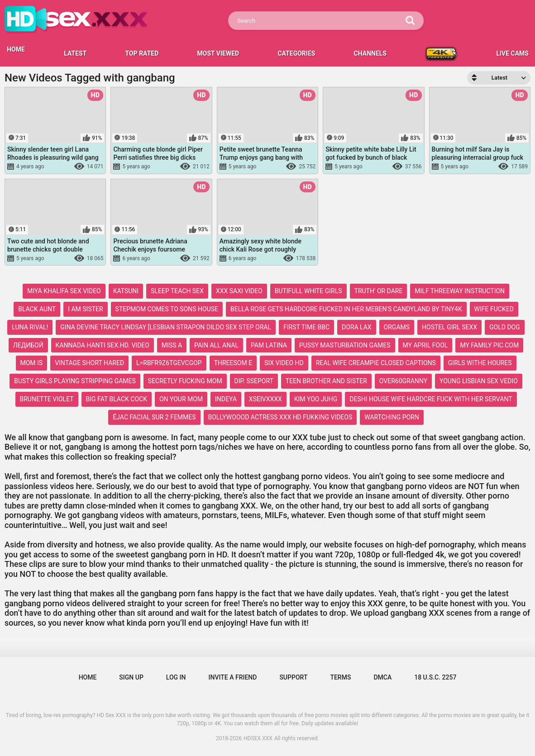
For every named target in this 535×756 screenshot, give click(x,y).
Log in (176, 677)
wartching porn (392, 417)
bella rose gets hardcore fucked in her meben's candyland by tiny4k (346, 309)
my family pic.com (489, 345)
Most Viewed (218, 53)
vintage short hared (89, 363)
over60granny (403, 381)
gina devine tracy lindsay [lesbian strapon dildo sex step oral (166, 327)
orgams (397, 327)
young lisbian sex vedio (479, 381)
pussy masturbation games (345, 345)
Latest (75, 53)
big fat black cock (117, 399)
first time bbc (306, 327)
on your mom (181, 399)
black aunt (37, 309)
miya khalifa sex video (64, 291)
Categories (296, 53)
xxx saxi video (239, 291)
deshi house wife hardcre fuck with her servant (431, 399)
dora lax (357, 327)
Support (293, 677)
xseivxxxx (265, 399)
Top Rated (142, 53)
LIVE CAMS (512, 53)
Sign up (131, 677)
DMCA (382, 677)
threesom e (233, 363)
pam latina (269, 345)
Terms (340, 677)
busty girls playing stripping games (75, 381)
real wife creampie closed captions (376, 363)
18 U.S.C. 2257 (435, 677)
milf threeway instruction (460, 291)
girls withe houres (480, 363)
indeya (226, 399)
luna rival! (30, 327)
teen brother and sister (326, 381)
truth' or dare (379, 291)
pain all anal (216, 345)
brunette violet (47, 399)
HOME (16, 49)
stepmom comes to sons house (167, 309)
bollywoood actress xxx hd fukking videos (280, 417)
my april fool (425, 345)
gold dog (505, 327)
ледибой (28, 345)
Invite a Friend (233, 677)
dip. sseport (254, 381)
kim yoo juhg (316, 399)
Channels (370, 53)
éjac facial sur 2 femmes (154, 417)
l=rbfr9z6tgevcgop (169, 363)
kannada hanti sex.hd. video (103, 345)
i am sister (85, 309)
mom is (32, 363)
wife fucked (494, 309)
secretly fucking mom (185, 381)
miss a (172, 345)
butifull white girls (308, 291)
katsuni (126, 291)
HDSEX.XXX (258, 738)
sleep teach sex (177, 291)
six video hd (284, 363)
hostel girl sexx (449, 327)
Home (88, 677)
